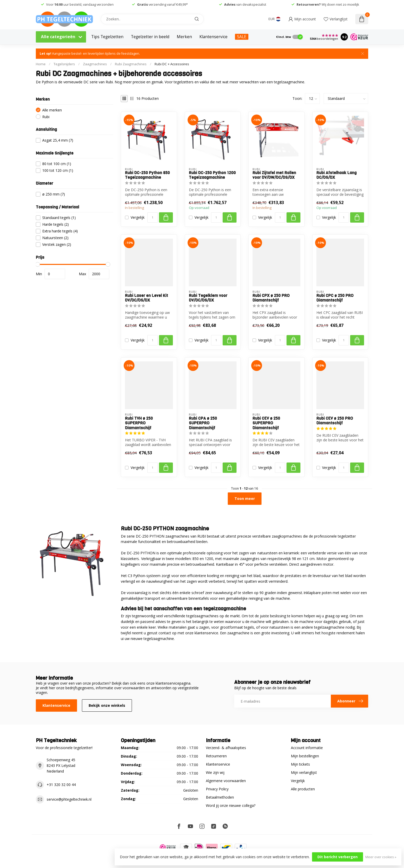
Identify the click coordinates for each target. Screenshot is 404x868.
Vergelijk (138, 217)
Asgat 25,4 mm (58, 140)
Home (41, 64)
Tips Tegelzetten (107, 37)
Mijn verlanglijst (304, 772)
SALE (242, 37)
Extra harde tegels (60, 231)
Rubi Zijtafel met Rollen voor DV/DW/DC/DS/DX (274, 175)
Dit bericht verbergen (338, 857)
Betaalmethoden (220, 797)
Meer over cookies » (381, 857)
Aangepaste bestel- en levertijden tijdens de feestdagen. (90, 54)
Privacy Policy (217, 789)
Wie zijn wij (215, 772)
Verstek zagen (57, 244)
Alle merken (52, 110)
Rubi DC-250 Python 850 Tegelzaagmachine (147, 175)
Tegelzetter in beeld (150, 37)
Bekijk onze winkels (107, 705)
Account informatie (307, 748)
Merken (184, 37)
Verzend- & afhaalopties (226, 748)
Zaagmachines (95, 64)
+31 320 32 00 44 (61, 785)
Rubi (46, 117)
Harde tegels (56, 224)
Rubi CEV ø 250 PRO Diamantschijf (335, 421)
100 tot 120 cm (58, 170)
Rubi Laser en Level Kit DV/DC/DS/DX (146, 298)
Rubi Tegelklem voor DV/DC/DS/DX (208, 298)
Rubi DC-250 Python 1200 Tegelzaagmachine (212, 175)
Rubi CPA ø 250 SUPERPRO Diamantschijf (203, 423)
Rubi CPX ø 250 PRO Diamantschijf (271, 298)
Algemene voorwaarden (226, 781)
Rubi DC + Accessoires (172, 64)
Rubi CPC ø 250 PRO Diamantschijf (335, 298)
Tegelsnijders (64, 64)
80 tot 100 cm (57, 164)
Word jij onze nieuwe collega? (231, 805)
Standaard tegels (59, 218)
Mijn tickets (300, 764)
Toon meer (245, 498)
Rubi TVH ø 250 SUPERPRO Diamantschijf (139, 423)
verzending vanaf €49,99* (162, 4)
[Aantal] (153, 217)
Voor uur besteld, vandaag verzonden (80, 4)
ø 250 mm (54, 194)
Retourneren (216, 756)
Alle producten (303, 789)
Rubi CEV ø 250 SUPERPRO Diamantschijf (266, 423)
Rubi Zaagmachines (131, 64)
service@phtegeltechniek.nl (69, 799)
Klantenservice (213, 37)
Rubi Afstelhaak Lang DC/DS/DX (336, 175)
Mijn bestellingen (305, 756)
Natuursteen (55, 238)
